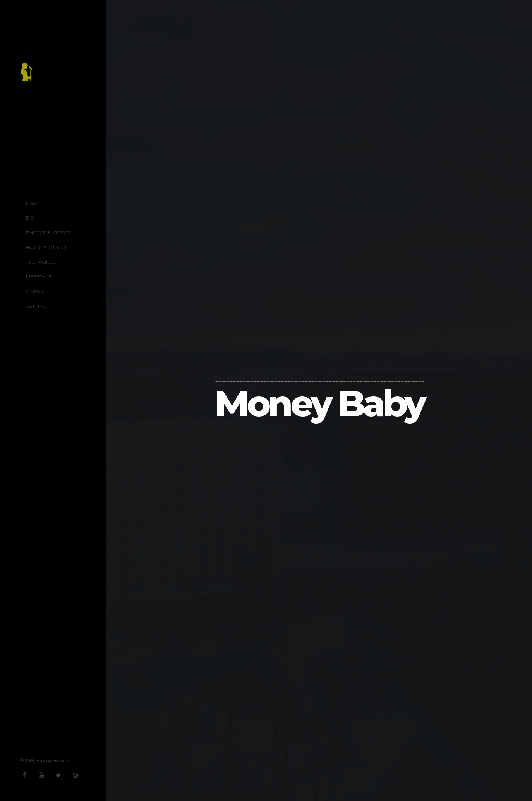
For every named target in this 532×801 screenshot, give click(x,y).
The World (41, 262)
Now (32, 203)
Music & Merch (46, 247)
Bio (30, 218)
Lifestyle (39, 277)
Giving (34, 292)
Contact (38, 306)
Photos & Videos (48, 233)
